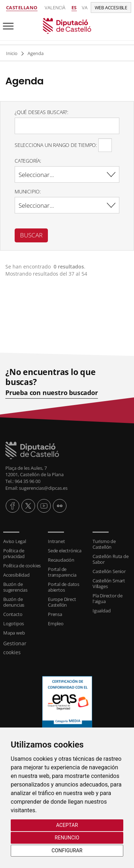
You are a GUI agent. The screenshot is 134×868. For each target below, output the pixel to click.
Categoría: (28, 161)
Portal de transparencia (62, 572)
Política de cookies (22, 566)
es (74, 8)
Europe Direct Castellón (62, 602)
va (85, 8)
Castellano (22, 8)
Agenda (36, 53)
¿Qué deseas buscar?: (41, 112)
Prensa (55, 614)
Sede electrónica (65, 551)
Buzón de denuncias (14, 602)
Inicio (12, 53)
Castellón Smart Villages (109, 583)
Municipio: (28, 191)
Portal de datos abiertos (64, 587)
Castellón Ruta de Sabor (111, 559)
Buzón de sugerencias (15, 587)
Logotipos (14, 623)
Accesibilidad (16, 575)
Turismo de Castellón (104, 544)
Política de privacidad (14, 553)
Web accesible (111, 8)
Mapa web (14, 633)
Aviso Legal (15, 541)
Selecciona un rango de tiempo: (56, 145)
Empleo (56, 623)
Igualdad (101, 611)
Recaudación (61, 560)
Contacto (13, 614)
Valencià (55, 8)
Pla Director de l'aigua (108, 598)
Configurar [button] (67, 850)
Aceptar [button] (67, 825)
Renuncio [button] (67, 838)
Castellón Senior (109, 571)
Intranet (56, 541)
